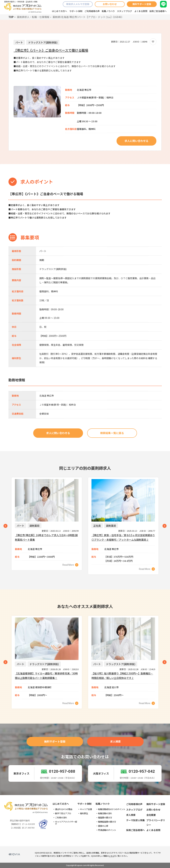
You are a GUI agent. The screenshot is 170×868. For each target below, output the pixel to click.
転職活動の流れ (105, 813)
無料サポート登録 (142, 4)
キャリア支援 (86, 809)
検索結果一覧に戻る (112, 433)
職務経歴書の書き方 (107, 822)
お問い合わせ (110, 4)
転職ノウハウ (108, 11)
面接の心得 (103, 826)
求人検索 (115, 741)
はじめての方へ (60, 11)
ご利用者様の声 (92, 11)
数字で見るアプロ (63, 813)
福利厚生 (84, 813)
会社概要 (151, 815)
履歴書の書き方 (105, 818)
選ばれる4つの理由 (64, 809)
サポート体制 (76, 11)
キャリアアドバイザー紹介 (66, 823)
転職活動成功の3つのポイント (112, 809)
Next (165, 526)
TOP (11, 17)
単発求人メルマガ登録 (78, 4)
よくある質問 (141, 11)
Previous (5, 526)
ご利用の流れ (61, 818)
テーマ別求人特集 (135, 820)
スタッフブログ (124, 11)
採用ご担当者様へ (158, 11)
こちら (111, 856)
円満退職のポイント (107, 830)
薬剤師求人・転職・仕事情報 (33, 17)
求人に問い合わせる (136, 141)
